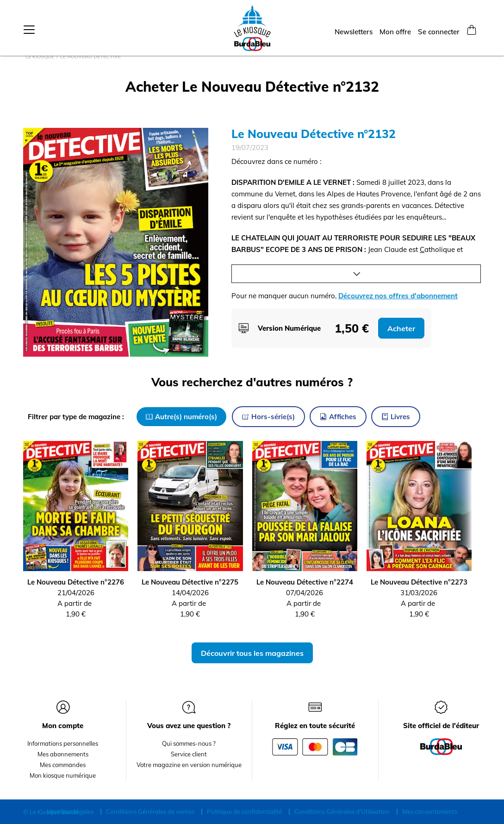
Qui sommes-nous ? (189, 743)
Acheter (401, 328)
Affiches (338, 417)
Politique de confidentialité (244, 811)
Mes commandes (63, 765)
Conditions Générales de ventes (150, 811)
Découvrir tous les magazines (252, 653)
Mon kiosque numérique (63, 775)
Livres (396, 417)
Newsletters (354, 28)
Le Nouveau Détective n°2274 (305, 582)
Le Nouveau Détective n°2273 (419, 582)
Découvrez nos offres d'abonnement (398, 296)
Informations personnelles (63, 743)
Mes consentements (430, 811)
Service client (189, 754)
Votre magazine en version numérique (189, 765)
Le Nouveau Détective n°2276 (76, 582)
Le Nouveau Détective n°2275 (190, 582)
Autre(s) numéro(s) (181, 417)
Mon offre (395, 28)
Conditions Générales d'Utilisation (342, 811)
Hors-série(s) (268, 417)
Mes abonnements (63, 754)
